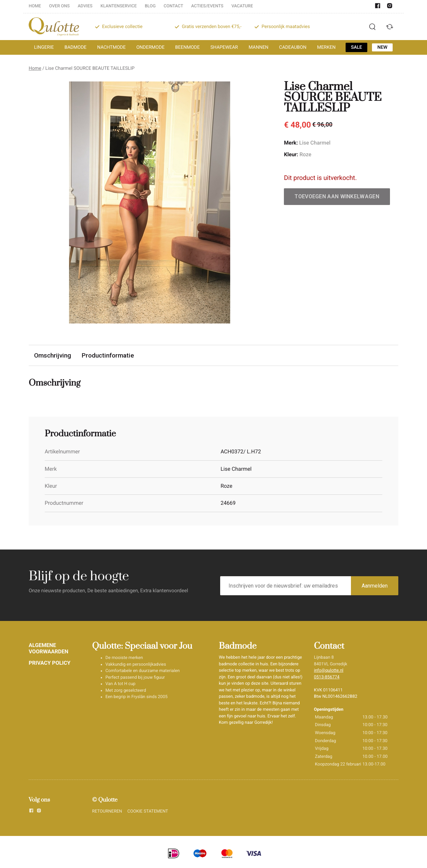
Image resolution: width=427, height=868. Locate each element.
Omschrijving (53, 355)
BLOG (150, 6)
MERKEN (326, 47)
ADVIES (85, 6)
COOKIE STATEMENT (148, 811)
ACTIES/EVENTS (207, 6)
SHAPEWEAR (224, 47)
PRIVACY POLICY (50, 663)
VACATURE (242, 6)
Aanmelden (375, 586)
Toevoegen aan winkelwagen (337, 196)
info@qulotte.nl (329, 671)
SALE (356, 47)
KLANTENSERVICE (119, 6)
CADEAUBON (293, 47)
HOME (35, 6)
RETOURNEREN (107, 811)
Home (35, 68)
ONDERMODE (150, 47)
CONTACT (174, 6)
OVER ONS (59, 6)
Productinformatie (108, 355)
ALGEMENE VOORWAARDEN (49, 648)
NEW (382, 47)
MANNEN (258, 47)
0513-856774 (327, 677)
